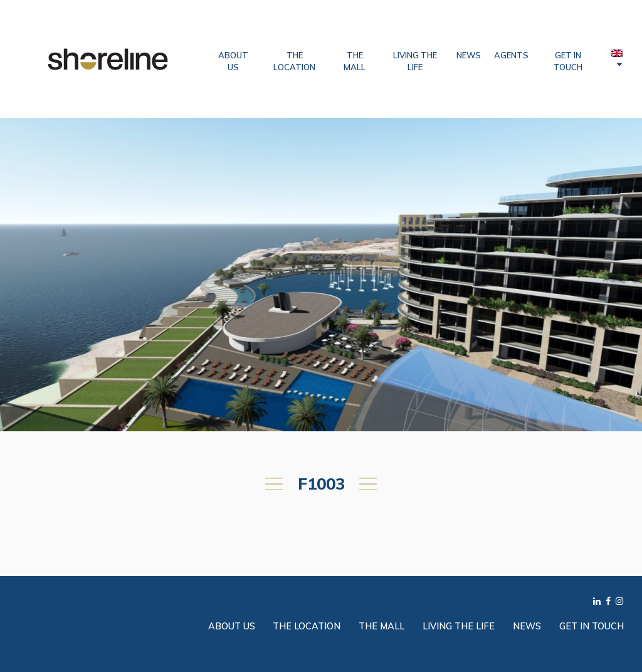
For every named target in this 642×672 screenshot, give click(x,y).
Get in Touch (568, 61)
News (469, 55)
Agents (511, 55)
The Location (294, 61)
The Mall (355, 61)
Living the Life (415, 61)
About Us (233, 61)
